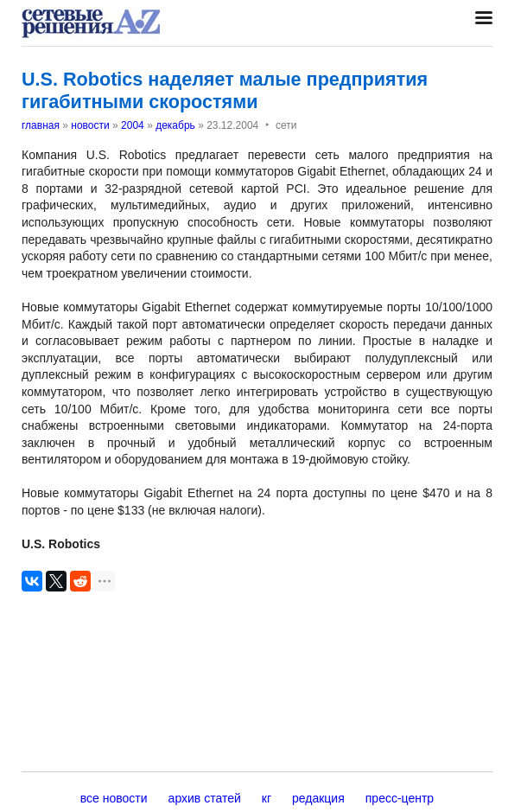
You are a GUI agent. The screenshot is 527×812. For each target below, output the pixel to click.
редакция (318, 798)
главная (41, 125)
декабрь (175, 125)
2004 (133, 125)
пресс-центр (400, 798)
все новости (114, 798)
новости (90, 125)
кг (267, 798)
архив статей (205, 798)
